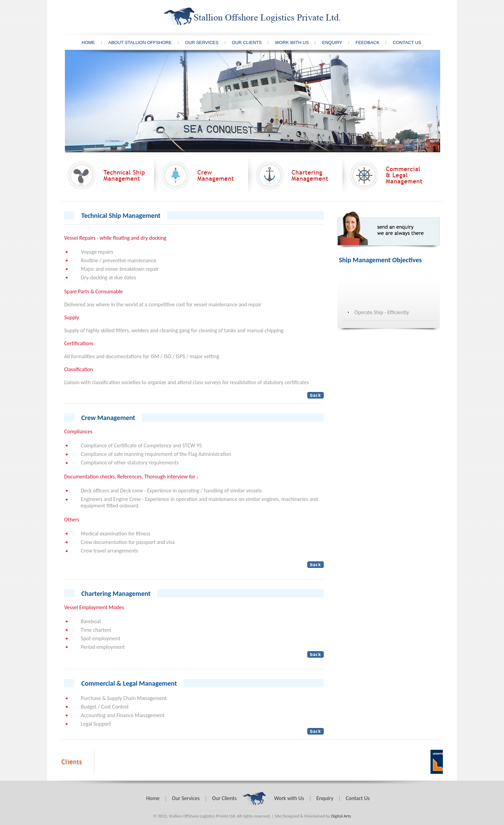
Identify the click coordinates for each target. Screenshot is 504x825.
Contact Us (407, 43)
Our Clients (253, 43)
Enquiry (338, 43)
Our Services (208, 43)
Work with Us (289, 798)
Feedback (374, 43)
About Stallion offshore (146, 43)
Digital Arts (341, 816)
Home (95, 43)
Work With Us (298, 43)
